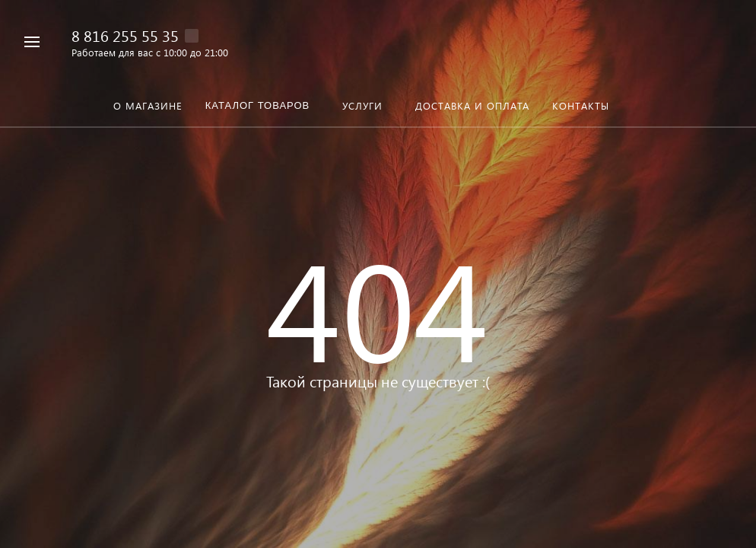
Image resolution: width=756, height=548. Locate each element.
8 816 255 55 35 (125, 35)
